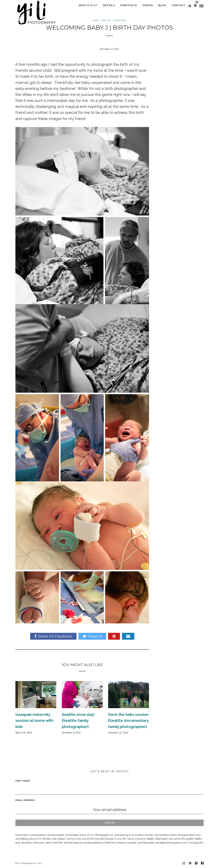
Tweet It (92, 636)
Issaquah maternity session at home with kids (34, 720)
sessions (120, 20)
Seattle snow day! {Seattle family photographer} (78, 720)
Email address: (25, 800)
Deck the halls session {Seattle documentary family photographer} (128, 720)
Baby (96, 20)
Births (107, 20)
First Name (23, 781)
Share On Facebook (53, 636)
